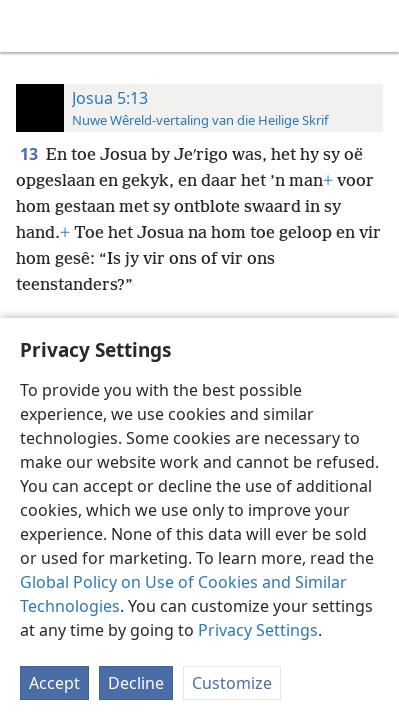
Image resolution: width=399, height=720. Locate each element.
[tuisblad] (30, 26)
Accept (54, 683)
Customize (232, 683)
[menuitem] (30, 26)
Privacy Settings (258, 630)
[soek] (374, 26)
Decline (136, 683)
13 (31, 154)
